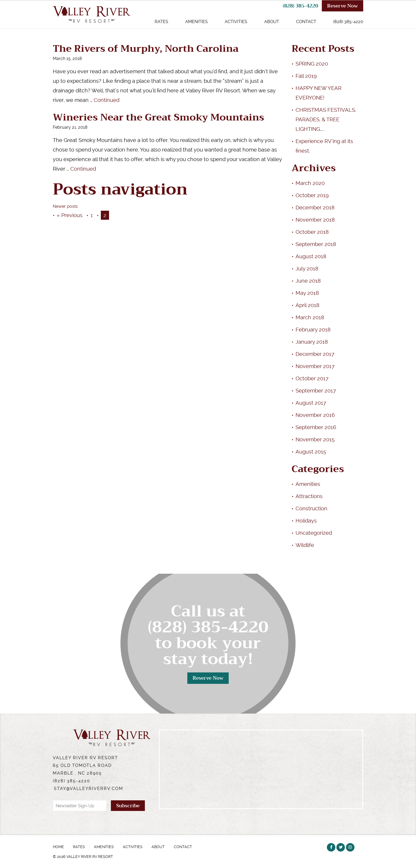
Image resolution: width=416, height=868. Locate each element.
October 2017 (312, 378)
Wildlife (305, 545)
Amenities (196, 22)
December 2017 (315, 354)
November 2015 (315, 439)
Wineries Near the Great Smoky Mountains (159, 117)
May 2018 (307, 293)
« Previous (70, 215)
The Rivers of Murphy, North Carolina (146, 49)
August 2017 (311, 403)
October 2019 (312, 195)
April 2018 (307, 305)
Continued (107, 100)
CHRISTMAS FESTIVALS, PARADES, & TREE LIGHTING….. (326, 119)
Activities (236, 22)
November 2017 (315, 366)
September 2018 (316, 244)
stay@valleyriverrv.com (88, 789)
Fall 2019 (306, 76)
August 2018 (311, 256)
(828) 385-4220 (300, 6)
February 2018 (313, 330)
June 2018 (308, 281)
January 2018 (312, 342)
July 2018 (307, 269)
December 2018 (315, 208)
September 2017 (316, 391)
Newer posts (65, 206)
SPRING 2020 (312, 64)
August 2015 (311, 452)
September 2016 (316, 427)
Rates (161, 22)
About (272, 22)
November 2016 (315, 415)
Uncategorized (314, 533)
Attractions (309, 496)
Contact (306, 22)
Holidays (306, 521)
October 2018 (312, 232)
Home (58, 847)
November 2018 (315, 220)
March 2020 (310, 183)
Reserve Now (343, 6)
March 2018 (310, 317)
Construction (311, 508)
